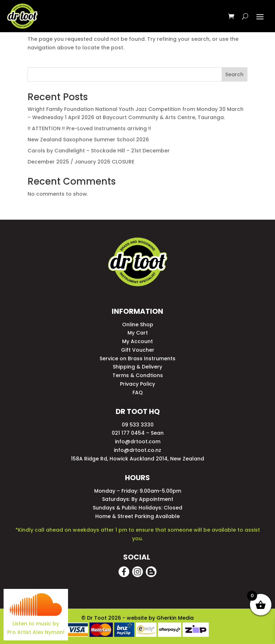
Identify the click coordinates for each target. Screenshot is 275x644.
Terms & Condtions (138, 375)
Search (234, 74)
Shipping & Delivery (137, 367)
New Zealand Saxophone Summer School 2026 (88, 140)
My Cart (138, 333)
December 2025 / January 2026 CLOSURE (81, 162)
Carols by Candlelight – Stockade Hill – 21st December (99, 151)
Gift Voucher (138, 350)
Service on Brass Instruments (137, 358)
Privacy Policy (137, 384)
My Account (137, 341)
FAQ (138, 392)
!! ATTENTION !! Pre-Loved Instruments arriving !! (89, 128)
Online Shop (138, 325)
